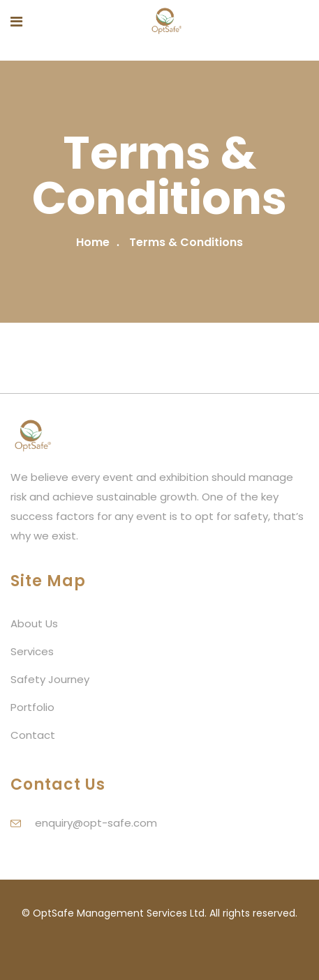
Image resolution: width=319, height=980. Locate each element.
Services (32, 651)
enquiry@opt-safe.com (96, 823)
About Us (34, 623)
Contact (33, 735)
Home (93, 242)
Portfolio (32, 707)
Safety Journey (50, 679)
